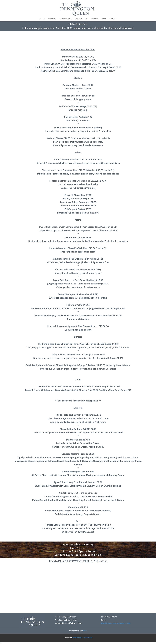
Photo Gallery (81, 18)
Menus (52, 18)
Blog (104, 18)
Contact (113, 18)
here (85, 631)
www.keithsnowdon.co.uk (82, 637)
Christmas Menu (66, 18)
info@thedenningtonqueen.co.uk (116, 623)
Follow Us (95, 18)
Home (42, 18)
